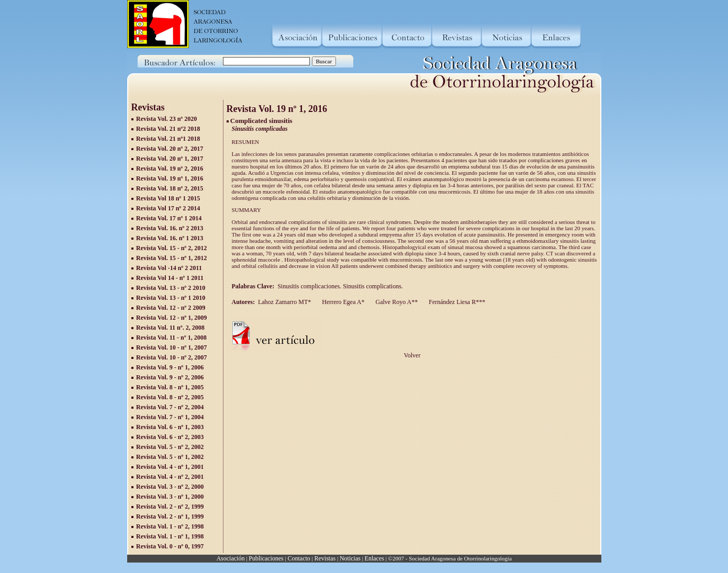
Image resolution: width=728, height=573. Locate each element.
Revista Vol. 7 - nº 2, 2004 (170, 407)
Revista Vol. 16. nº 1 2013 (170, 238)
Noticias (350, 558)
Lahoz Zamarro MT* (284, 302)
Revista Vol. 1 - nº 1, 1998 (170, 536)
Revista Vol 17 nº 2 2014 (168, 208)
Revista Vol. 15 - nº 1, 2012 (171, 258)
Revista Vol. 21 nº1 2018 (168, 139)
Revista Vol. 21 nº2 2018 (168, 129)
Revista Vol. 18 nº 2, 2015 (170, 188)
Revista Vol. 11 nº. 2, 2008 (170, 328)
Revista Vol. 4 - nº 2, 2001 (170, 477)
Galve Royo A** (396, 302)
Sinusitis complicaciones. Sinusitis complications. (342, 286)
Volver (412, 355)
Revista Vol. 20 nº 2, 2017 (170, 149)
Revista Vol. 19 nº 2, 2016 (170, 168)
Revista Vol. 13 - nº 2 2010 (171, 288)
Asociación (230, 558)
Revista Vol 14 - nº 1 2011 (170, 278)
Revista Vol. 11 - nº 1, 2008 (171, 338)
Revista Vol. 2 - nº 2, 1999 (170, 507)
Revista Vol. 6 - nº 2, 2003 (170, 437)
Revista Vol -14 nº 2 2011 (169, 268)
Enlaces (374, 558)
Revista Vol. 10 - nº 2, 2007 (171, 357)
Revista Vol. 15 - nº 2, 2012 (171, 248)
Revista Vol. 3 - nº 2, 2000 (170, 487)
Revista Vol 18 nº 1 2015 (168, 198)
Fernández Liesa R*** (456, 302)
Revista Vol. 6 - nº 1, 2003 (170, 427)
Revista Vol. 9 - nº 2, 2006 (170, 377)
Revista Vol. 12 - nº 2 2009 (171, 308)
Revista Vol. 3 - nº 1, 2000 (170, 497)
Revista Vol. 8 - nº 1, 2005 (170, 387)
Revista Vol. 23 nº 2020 (166, 119)
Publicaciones (266, 558)
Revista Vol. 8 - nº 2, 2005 (170, 397)
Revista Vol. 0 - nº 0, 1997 (170, 546)
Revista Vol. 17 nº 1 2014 (169, 218)
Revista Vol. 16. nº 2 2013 (170, 228)
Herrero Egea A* (342, 302)
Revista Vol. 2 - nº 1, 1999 (170, 516)
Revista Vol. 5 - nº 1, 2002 (170, 457)
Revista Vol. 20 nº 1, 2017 (170, 159)
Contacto (299, 558)
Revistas (325, 558)
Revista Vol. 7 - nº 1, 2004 (170, 417)
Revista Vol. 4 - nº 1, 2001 (170, 467)
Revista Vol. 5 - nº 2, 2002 (170, 447)
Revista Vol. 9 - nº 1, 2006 (170, 367)
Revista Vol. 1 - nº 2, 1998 (170, 526)
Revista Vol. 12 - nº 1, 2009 (171, 318)
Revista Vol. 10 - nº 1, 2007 (171, 347)
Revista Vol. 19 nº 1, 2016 (170, 178)
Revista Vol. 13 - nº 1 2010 (171, 298)
